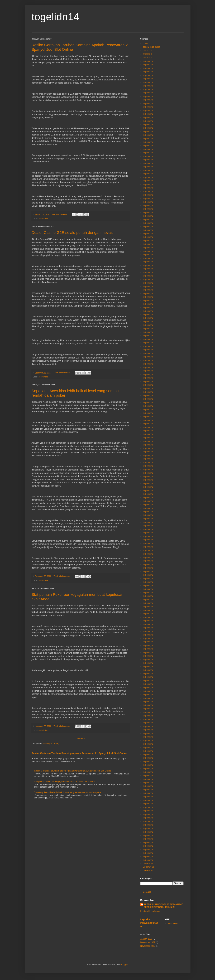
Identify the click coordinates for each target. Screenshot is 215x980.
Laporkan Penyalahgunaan (149, 923)
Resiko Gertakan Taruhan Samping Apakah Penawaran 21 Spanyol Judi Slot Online (79, 753)
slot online (148, 58)
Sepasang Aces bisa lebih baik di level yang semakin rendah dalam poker (68, 792)
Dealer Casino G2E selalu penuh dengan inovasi (73, 233)
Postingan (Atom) (51, 744)
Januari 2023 (146, 939)
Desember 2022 (148, 942)
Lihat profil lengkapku (150, 911)
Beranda (81, 739)
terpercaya (148, 61)
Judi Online (43, 219)
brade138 (147, 51)
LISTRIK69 (148, 863)
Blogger (125, 965)
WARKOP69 (149, 867)
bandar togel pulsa (152, 47)
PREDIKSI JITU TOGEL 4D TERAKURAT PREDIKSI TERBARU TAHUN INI (163, 906)
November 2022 (148, 946)
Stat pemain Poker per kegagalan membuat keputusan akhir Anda (64, 782)
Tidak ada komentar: (60, 214)
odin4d (146, 43)
